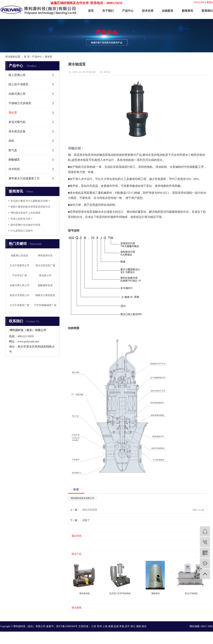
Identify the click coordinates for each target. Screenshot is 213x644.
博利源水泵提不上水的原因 (25, 213)
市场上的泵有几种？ (22, 219)
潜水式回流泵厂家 (45, 265)
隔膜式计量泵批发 (45, 295)
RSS (204, 626)
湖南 (138, 626)
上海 (105, 626)
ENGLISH (200, 2)
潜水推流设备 (17, 131)
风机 (11, 141)
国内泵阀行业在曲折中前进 (25, 225)
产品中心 (128, 11)
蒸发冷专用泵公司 (20, 295)
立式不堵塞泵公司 (20, 265)
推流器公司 (45, 275)
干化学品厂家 (20, 275)
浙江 (133, 626)
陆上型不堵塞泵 (18, 84)
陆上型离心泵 (17, 75)
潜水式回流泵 (90, 510)
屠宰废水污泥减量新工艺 (24, 178)
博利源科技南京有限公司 (82, 498)
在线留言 (168, 11)
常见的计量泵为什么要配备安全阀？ (30, 201)
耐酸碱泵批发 (45, 285)
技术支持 (148, 11)
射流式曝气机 (17, 122)
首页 (91, 11)
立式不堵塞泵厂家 (20, 305)
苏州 (99, 626)
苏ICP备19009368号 (67, 626)
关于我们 (108, 11)
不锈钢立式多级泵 (20, 103)
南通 (111, 626)
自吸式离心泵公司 (20, 285)
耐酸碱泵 (14, 160)
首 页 (27, 57)
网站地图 (195, 626)
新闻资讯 (187, 11)
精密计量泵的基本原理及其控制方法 (30, 207)
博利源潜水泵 (45, 256)
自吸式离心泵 (17, 94)
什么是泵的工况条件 (22, 231)
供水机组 (14, 169)
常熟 (122, 626)
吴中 (127, 626)
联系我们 (207, 11)
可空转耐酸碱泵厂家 (45, 305)
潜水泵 (48, 57)
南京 (144, 626)
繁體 (210, 2)
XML (210, 626)
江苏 (94, 626)
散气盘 (13, 150)
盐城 (116, 626)
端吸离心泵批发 (20, 256)
